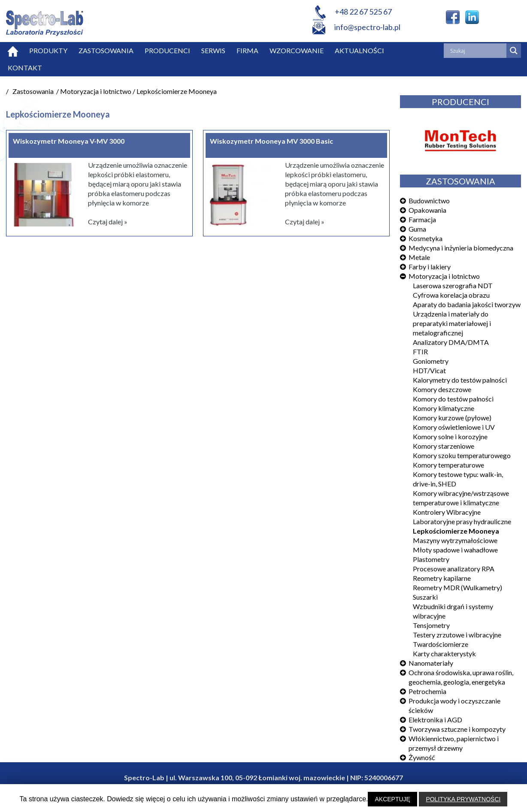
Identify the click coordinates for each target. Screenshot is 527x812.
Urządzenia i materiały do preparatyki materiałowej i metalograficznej (452, 323)
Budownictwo (429, 201)
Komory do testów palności (453, 399)
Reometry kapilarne (442, 578)
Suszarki (425, 597)
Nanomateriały (431, 663)
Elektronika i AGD (435, 720)
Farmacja (422, 219)
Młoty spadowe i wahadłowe (455, 550)
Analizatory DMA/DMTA (451, 342)
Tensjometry (431, 625)
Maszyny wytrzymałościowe (455, 540)
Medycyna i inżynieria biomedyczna (461, 248)
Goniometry (431, 361)
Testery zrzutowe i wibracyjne (457, 635)
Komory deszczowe (442, 389)
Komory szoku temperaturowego (462, 455)
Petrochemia (427, 691)
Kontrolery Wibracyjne (447, 512)
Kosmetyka (426, 238)
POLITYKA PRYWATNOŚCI (463, 799)
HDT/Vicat (429, 370)
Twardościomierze (441, 644)
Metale (419, 257)
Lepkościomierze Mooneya (456, 531)
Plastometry (431, 559)
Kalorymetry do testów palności (460, 380)
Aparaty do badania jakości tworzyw (467, 304)
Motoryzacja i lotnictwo (444, 276)
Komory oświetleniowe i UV (454, 427)
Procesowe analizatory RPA (454, 569)
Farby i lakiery (430, 267)
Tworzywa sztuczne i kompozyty (457, 729)
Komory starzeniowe (444, 446)
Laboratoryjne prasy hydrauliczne (462, 521)
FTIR (420, 352)
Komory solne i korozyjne (450, 436)
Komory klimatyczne (444, 408)
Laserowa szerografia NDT (453, 285)
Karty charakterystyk (444, 654)
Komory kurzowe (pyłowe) (452, 418)
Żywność (422, 757)
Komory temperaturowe (448, 465)
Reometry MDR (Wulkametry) (457, 587)
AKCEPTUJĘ (392, 799)
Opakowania (427, 210)
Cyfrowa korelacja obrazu (451, 295)
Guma (417, 229)
